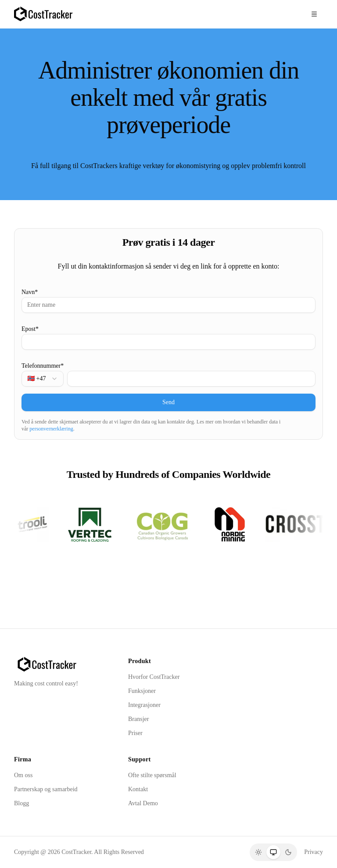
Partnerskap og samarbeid (46, 789)
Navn (30, 292)
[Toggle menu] (314, 14)
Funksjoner (142, 691)
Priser (135, 733)
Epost (30, 329)
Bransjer (138, 719)
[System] (273, 852)
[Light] (258, 852)
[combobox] (43, 379)
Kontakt (138, 789)
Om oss (23, 775)
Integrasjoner (144, 705)
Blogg (22, 803)
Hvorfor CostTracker (154, 677)
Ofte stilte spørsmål (152, 775)
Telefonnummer (43, 366)
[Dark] (288, 852)
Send (168, 402)
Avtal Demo (143, 803)
